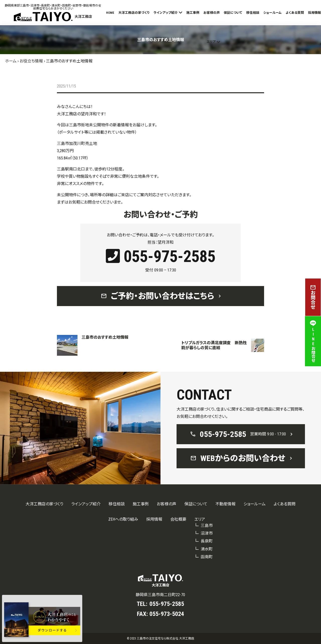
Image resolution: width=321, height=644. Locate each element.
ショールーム (272, 13)
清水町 (207, 549)
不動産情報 (225, 504)
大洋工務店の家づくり (134, 13)
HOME (110, 13)
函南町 (207, 557)
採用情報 (314, 13)
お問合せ (313, 297)
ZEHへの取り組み (123, 519)
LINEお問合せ (313, 341)
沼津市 (207, 533)
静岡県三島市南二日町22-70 (160, 595)
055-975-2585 (161, 257)
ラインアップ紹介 (166, 13)
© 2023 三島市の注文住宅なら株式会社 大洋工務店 (160, 638)
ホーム (11, 61)
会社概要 (178, 519)
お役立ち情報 (31, 61)
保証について (233, 13)
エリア (211, 42)
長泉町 (207, 541)
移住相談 (253, 13)
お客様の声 (212, 13)
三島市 (207, 526)
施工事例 (193, 13)
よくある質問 (295, 13)
